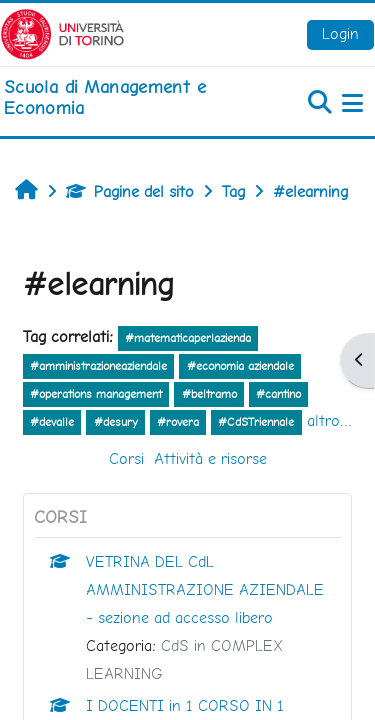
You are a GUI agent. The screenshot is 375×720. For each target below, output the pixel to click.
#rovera (178, 422)
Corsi (126, 458)
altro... (329, 420)
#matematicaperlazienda (188, 338)
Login (340, 33)
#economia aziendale (240, 366)
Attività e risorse (210, 458)
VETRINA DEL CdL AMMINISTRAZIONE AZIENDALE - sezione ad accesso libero (205, 589)
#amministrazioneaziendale (98, 366)
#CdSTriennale (256, 422)
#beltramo (209, 394)
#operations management (96, 394)
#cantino (278, 394)
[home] (125, 97)
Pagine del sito (130, 191)
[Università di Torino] (62, 32)
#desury (116, 422)
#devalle (52, 422)
